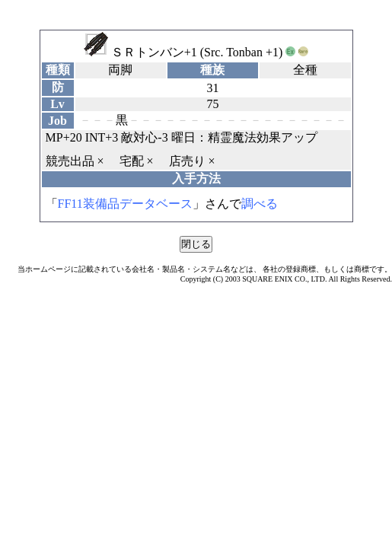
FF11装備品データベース (125, 204)
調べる (260, 204)
